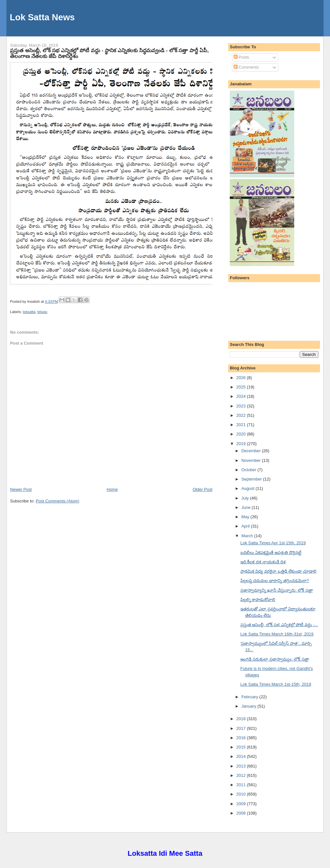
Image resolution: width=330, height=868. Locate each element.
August (248, 488)
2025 (242, 387)
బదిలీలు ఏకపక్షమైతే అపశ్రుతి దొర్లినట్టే (271, 553)
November (252, 460)
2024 (242, 396)
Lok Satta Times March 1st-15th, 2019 (276, 684)
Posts (241, 57)
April (246, 526)
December (252, 451)
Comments (246, 67)
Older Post (203, 489)
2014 (242, 756)
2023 (242, 406)
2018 (242, 719)
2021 (242, 425)
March (248, 536)
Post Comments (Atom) (58, 501)
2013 (242, 766)
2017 (242, 728)
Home (112, 489)
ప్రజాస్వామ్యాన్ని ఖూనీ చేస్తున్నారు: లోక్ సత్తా (277, 590)
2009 (242, 804)
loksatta (29, 312)
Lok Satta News (42, 17)
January (249, 706)
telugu (42, 312)
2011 (242, 785)
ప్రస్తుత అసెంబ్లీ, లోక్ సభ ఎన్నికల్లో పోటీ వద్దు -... (279, 625)
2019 (242, 444)
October (249, 470)
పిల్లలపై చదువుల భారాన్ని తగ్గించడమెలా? (275, 581)
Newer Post (21, 489)
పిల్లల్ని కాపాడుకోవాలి (258, 600)
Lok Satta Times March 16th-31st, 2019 (277, 634)
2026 (242, 378)
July (246, 498)
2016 (242, 738)
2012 (242, 775)
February (250, 697)
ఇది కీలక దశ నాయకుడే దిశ (263, 562)
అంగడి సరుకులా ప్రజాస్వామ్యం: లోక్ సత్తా (275, 659)
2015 (242, 747)
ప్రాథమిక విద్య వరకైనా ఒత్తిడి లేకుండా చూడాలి (278, 571)
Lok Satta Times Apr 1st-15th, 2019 (273, 543)
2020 (242, 434)
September (252, 479)
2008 (242, 813)
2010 (242, 794)
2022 (242, 415)
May (246, 517)
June (247, 507)
